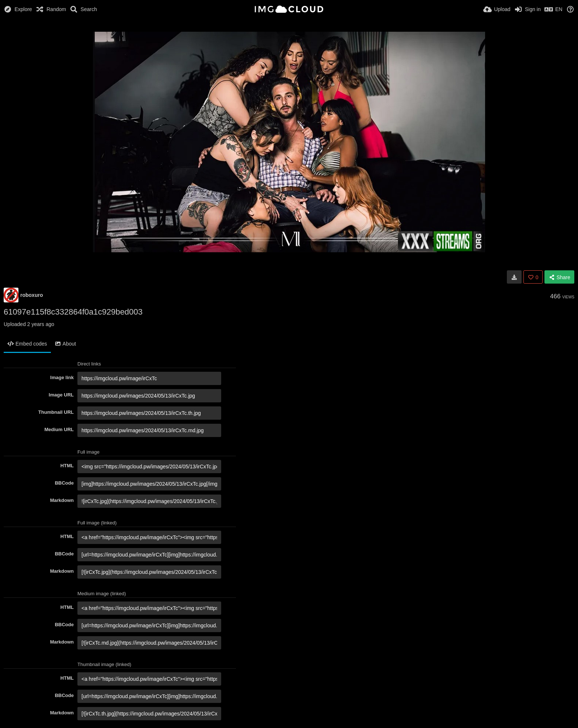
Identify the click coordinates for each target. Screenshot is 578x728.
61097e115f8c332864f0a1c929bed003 (73, 312)
